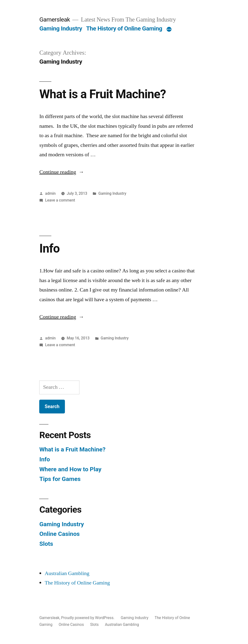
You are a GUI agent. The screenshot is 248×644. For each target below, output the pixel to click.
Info (49, 248)
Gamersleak (55, 19)
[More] (169, 30)
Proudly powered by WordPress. (88, 618)
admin (50, 193)
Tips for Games (60, 479)
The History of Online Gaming (124, 28)
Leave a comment (60, 200)
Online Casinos (59, 534)
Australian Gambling (67, 573)
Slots (46, 544)
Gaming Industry (61, 28)
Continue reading (62, 172)
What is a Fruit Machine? (103, 94)
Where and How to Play (70, 469)
